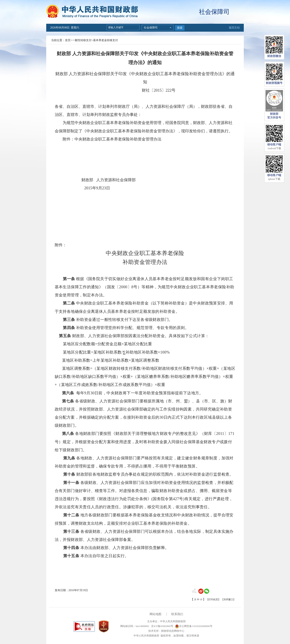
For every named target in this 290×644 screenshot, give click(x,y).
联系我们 (177, 614)
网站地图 (155, 614)
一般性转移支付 (82, 40)
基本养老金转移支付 (105, 40)
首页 (68, 40)
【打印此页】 (213, 599)
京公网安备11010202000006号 (194, 626)
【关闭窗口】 (228, 599)
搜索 (180, 28)
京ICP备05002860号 (162, 626)
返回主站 (234, 28)
